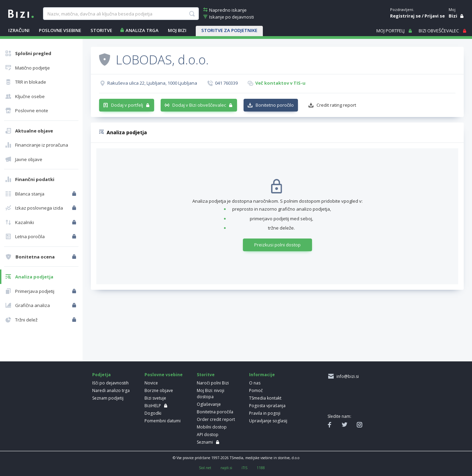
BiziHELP (153, 406)
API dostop (208, 435)
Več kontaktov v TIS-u (280, 83)
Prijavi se (435, 16)
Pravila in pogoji (265, 413)
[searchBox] (121, 14)
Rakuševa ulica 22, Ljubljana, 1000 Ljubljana (152, 83)
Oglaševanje (209, 404)
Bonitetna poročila (215, 412)
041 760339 (226, 83)
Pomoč (256, 390)
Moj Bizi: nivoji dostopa (211, 394)
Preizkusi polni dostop (277, 245)
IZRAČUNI (19, 30)
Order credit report (216, 419)
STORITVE (101, 30)
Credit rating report (336, 105)
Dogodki (153, 413)
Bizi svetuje (155, 398)
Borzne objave (159, 390)
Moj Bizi (177, 30)
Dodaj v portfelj (127, 105)
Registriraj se (405, 16)
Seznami (205, 442)
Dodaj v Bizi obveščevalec (199, 105)
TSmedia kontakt (265, 398)
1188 (261, 468)
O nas (255, 383)
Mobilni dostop (212, 427)
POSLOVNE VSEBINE (60, 30)
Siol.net (205, 468)
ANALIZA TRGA (142, 30)
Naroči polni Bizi (213, 383)
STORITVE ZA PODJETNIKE (229, 30)
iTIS (244, 468)
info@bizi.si (347, 376)
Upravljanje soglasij (268, 421)
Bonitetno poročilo (275, 105)
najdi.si (226, 468)
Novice (151, 383)
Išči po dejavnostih (110, 383)
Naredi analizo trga (111, 390)
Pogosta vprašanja (267, 406)
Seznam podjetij (108, 398)
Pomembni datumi (163, 421)
